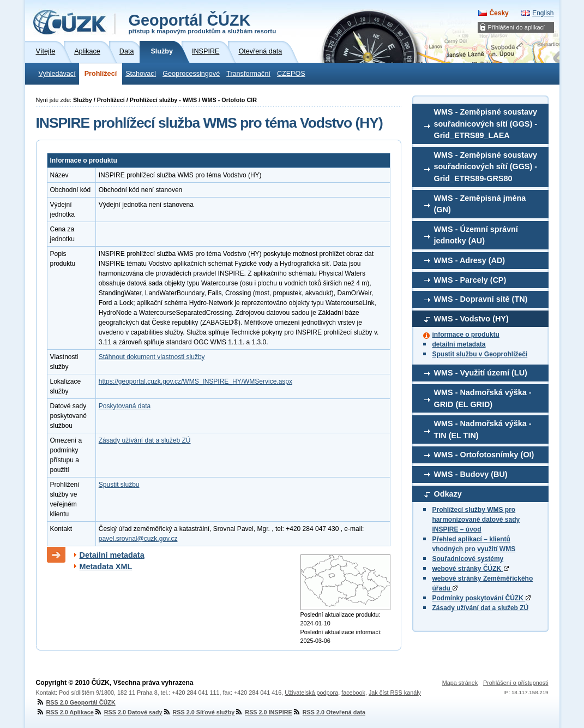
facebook (353, 693)
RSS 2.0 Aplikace (65, 712)
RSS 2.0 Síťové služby (199, 712)
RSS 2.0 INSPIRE (263, 712)
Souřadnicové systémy (468, 559)
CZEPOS (291, 74)
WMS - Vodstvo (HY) (471, 319)
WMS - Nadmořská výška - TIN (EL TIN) (483, 429)
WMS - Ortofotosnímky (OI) (484, 455)
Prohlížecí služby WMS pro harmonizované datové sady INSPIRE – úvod (476, 520)
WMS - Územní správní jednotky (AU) (476, 235)
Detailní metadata (112, 555)
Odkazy (448, 494)
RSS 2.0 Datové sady (128, 712)
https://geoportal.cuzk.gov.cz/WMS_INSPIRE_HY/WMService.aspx (195, 381)
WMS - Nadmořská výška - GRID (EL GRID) (483, 398)
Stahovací (141, 74)
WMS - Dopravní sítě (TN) (481, 299)
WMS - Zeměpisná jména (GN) (480, 204)
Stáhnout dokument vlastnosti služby (152, 357)
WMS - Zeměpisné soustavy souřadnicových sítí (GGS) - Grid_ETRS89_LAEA (486, 124)
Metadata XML (106, 566)
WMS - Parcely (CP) (470, 280)
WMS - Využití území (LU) (481, 373)
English (543, 13)
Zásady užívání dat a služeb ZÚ (481, 608)
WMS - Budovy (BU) (471, 474)
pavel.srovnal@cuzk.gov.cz (138, 539)
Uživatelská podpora (311, 693)
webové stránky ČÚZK (471, 569)
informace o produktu (466, 335)
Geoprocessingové (191, 74)
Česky (499, 13)
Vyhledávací (57, 74)
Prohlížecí (101, 74)
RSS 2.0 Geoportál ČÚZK (76, 702)
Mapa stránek (460, 683)
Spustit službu (119, 485)
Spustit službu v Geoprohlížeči (480, 354)
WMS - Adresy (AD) (470, 260)
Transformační (248, 74)
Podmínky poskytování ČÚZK (482, 598)
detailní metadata (459, 344)
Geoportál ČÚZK (203, 23)
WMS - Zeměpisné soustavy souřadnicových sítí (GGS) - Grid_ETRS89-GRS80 (486, 167)
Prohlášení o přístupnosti (516, 683)
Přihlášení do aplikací (517, 27)
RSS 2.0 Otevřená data (329, 712)
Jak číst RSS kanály (395, 693)
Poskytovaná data (125, 406)
